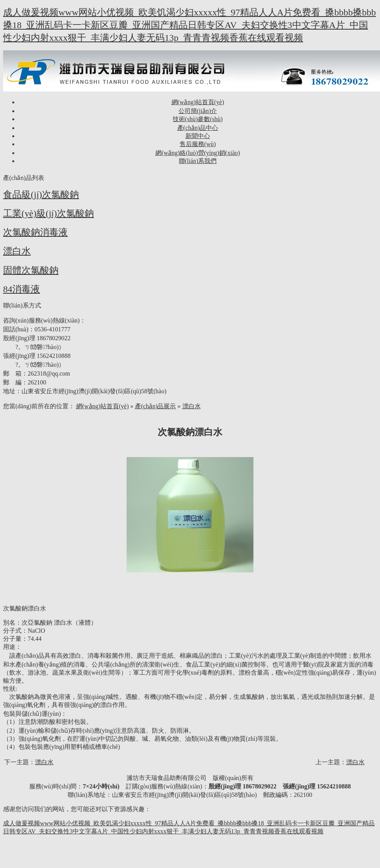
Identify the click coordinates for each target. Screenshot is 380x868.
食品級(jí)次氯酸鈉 (41, 195)
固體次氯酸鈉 (31, 270)
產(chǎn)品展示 (156, 406)
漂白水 (17, 251)
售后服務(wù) (198, 144)
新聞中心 (198, 136)
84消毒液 (22, 289)
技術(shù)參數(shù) (198, 119)
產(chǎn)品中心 (198, 128)
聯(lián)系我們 (198, 161)
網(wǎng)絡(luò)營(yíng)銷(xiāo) (198, 153)
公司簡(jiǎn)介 (198, 111)
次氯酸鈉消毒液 (35, 232)
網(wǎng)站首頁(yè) (198, 102)
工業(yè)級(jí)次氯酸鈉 (48, 213)
